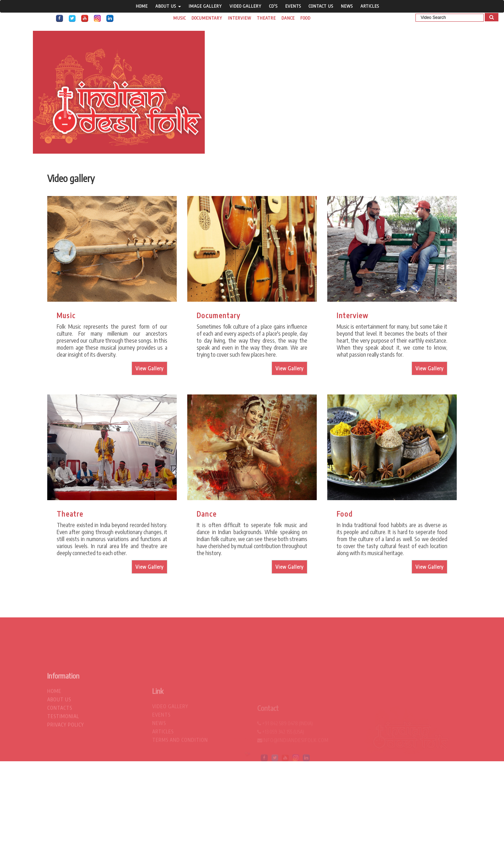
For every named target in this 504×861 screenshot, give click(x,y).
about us (59, 726)
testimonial (63, 743)
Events (293, 6)
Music (180, 18)
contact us (321, 6)
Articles (370, 6)
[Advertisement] (210, 810)
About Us (168, 6)
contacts (60, 735)
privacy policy (66, 752)
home (142, 6)
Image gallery (205, 6)
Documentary (207, 18)
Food (305, 18)
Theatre (266, 18)
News (347, 6)
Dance (288, 18)
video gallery (246, 6)
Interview (240, 18)
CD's (273, 6)
